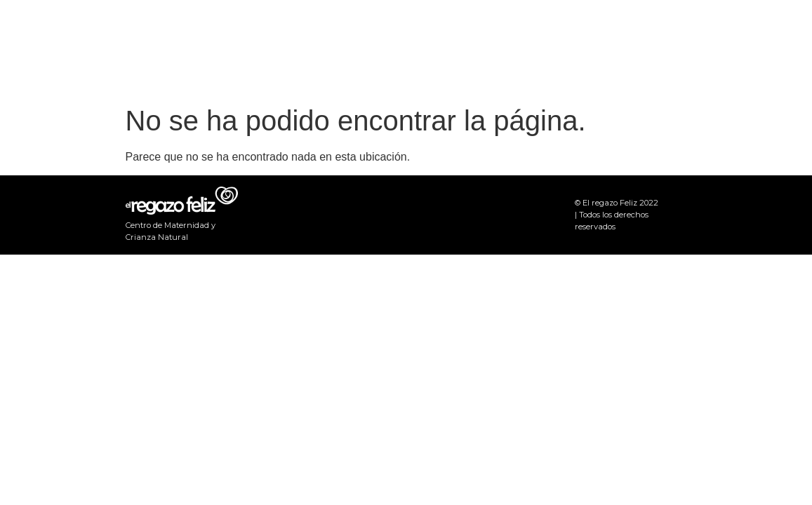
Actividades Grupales (735, 49)
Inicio (481, 49)
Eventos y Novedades (587, 49)
